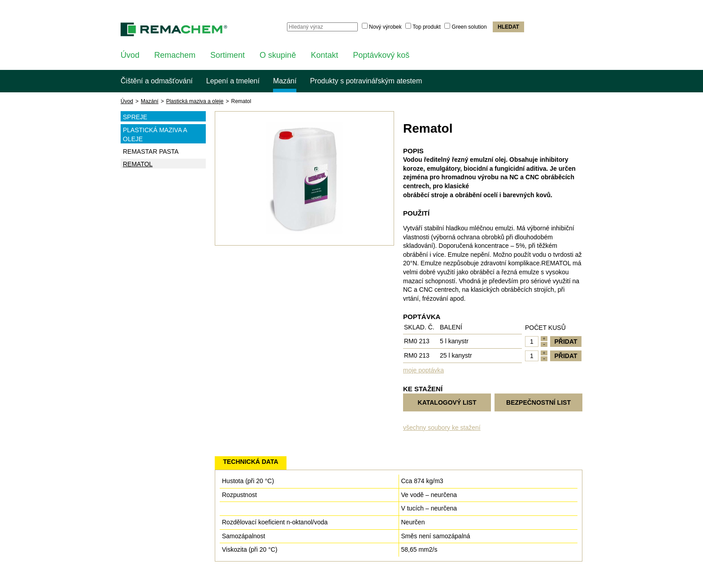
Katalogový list (447, 402)
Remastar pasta (151, 151)
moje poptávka (423, 370)
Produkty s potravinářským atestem (366, 81)
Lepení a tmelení (233, 81)
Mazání (285, 81)
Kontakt (324, 55)
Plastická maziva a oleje (195, 101)
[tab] (251, 463)
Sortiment (228, 55)
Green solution (469, 27)
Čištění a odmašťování (157, 81)
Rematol (138, 164)
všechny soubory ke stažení (442, 428)
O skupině (278, 55)
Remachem (175, 55)
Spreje (164, 117)
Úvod (130, 55)
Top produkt (427, 27)
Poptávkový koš (381, 55)
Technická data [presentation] (250, 462)
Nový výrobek (385, 27)
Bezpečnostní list (538, 402)
